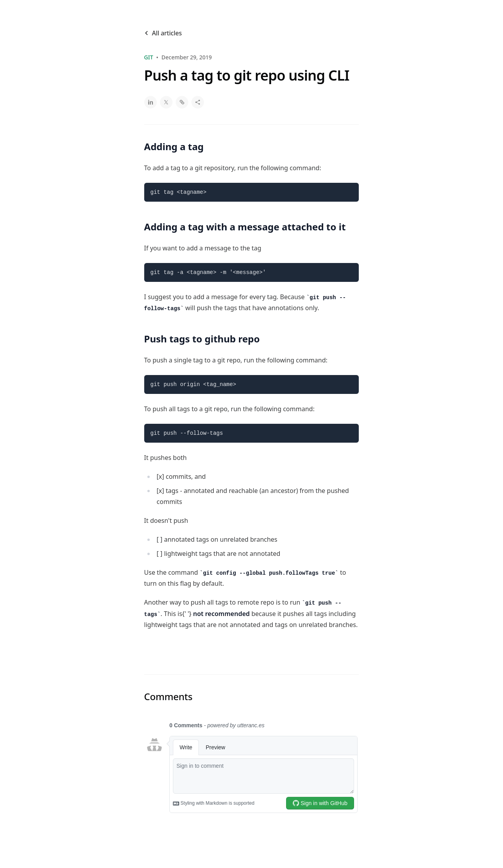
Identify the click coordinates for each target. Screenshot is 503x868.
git (149, 57)
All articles (163, 33)
